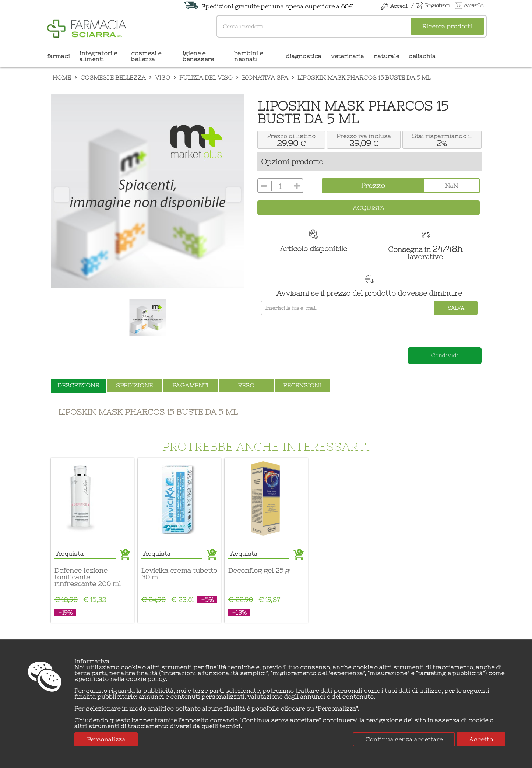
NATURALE (386, 56)
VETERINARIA (348, 56)
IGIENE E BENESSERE (198, 56)
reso (246, 385)
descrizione (78, 385)
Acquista (369, 208)
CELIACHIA (422, 56)
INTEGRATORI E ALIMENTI (98, 56)
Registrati (437, 6)
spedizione (134, 385)
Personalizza (106, 739)
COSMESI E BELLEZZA (146, 56)
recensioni (302, 385)
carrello (474, 6)
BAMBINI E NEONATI (249, 56)
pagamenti (190, 385)
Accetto (481, 739)
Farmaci (59, 56)
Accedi (399, 6)
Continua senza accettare (404, 739)
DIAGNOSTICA (304, 56)
